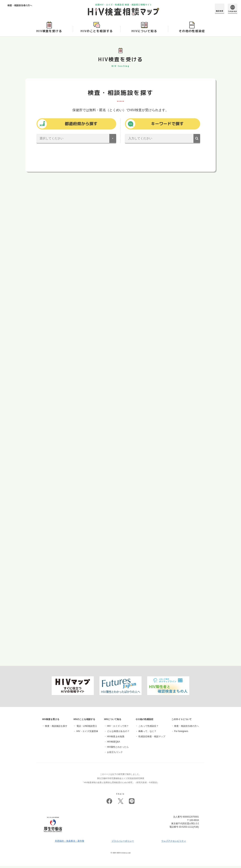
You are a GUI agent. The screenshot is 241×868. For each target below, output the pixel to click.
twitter (120, 803)
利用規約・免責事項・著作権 (70, 843)
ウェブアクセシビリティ (174, 843)
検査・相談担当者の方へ (187, 728)
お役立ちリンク (115, 754)
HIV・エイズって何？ (118, 728)
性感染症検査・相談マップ (152, 739)
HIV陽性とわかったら (118, 749)
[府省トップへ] (53, 835)
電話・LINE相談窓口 (87, 728)
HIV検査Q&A (114, 744)
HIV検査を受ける (49, 32)
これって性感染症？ (148, 728)
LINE (132, 803)
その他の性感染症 (192, 32)
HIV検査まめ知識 (116, 739)
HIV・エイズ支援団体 (87, 733)
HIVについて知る (144, 32)
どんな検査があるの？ (118, 733)
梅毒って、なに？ (147, 733)
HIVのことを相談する (97, 32)
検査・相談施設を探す (56, 728)
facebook (109, 803)
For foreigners (181, 733)
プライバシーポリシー (123, 843)
